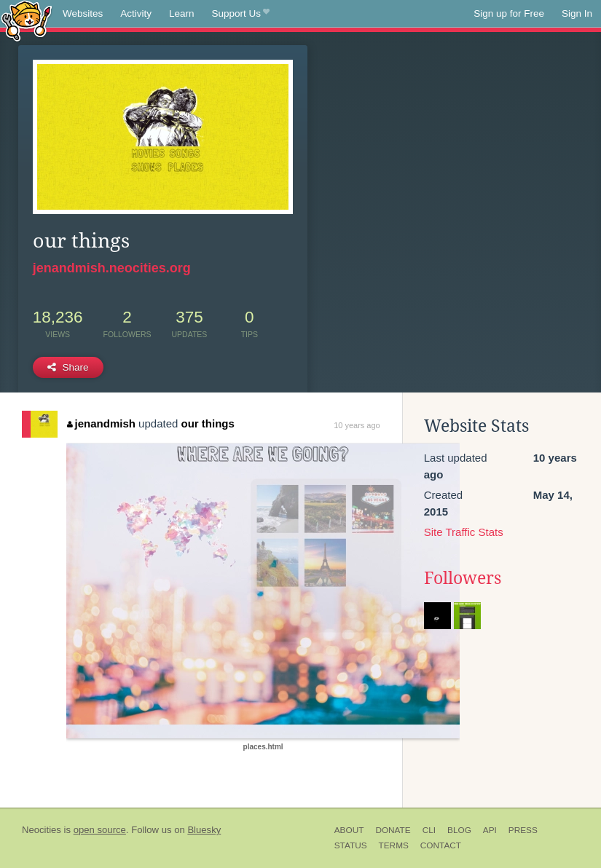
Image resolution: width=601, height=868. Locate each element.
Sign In (577, 13)
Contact (441, 845)
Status (351, 845)
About (349, 830)
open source (100, 830)
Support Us (241, 14)
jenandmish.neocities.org (112, 268)
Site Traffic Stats (464, 532)
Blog (459, 830)
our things (208, 423)
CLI (429, 830)
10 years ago (357, 425)
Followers (463, 578)
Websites (83, 13)
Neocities (42, 830)
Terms (394, 845)
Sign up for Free (509, 13)
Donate (393, 830)
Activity (136, 13)
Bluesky (204, 830)
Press (523, 830)
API (490, 830)
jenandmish (101, 423)
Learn (182, 13)
